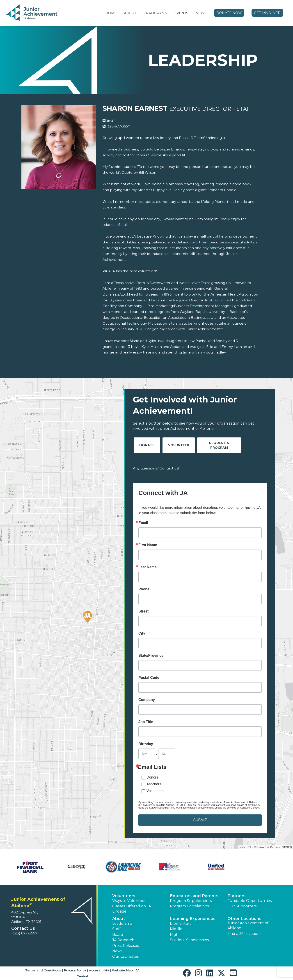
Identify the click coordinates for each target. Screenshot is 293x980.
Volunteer (179, 445)
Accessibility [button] (99, 970)
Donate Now (229, 13)
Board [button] (118, 935)
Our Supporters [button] (242, 906)
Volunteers (155, 791)
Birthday (146, 744)
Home (111, 13)
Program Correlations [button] (189, 906)
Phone (144, 589)
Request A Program (219, 445)
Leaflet (242, 847)
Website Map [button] (122, 970)
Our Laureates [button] (125, 956)
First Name (148, 545)
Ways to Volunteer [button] (129, 901)
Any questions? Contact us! (156, 468)
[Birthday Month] (147, 754)
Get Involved (267, 13)
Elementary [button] (181, 923)
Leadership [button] (122, 923)
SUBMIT (200, 820)
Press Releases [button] (125, 946)
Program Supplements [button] (191, 901)
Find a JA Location (244, 934)
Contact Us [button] (23, 928)
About (130, 13)
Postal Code (149, 678)
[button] (138, 13)
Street (143, 611)
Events (181, 13)
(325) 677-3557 (24, 933)
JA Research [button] (123, 940)
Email (110, 120)
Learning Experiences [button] (193, 919)
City (142, 633)
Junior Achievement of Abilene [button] (248, 926)
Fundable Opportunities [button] (250, 901)
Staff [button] (117, 929)
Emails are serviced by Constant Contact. (237, 808)
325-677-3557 (119, 126)
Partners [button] (236, 896)
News (201, 13)
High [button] (174, 935)
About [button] (119, 919)
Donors (152, 777)
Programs (157, 13)
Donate (147, 445)
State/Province (151, 656)
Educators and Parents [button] (194, 896)
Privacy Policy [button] (75, 970)
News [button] (117, 951)
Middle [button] (176, 929)
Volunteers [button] (124, 896)
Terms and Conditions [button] (43, 970)
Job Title (146, 722)
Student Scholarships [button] (189, 940)
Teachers (154, 784)
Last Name (148, 567)
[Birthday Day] (167, 754)
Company (147, 700)
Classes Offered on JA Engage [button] (132, 909)
